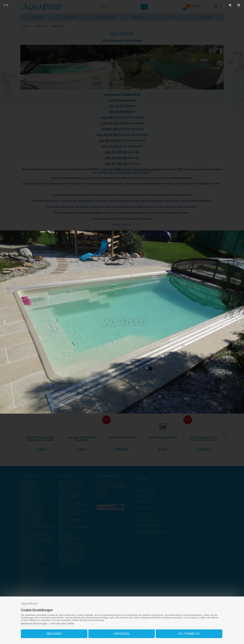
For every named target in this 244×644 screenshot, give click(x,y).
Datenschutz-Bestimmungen (38, 622)
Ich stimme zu (187, 633)
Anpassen (122, 633)
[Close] (239, 5)
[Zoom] (230, 5)
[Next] (238, 322)
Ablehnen (57, 633)
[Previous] (6, 322)
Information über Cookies (67, 622)
